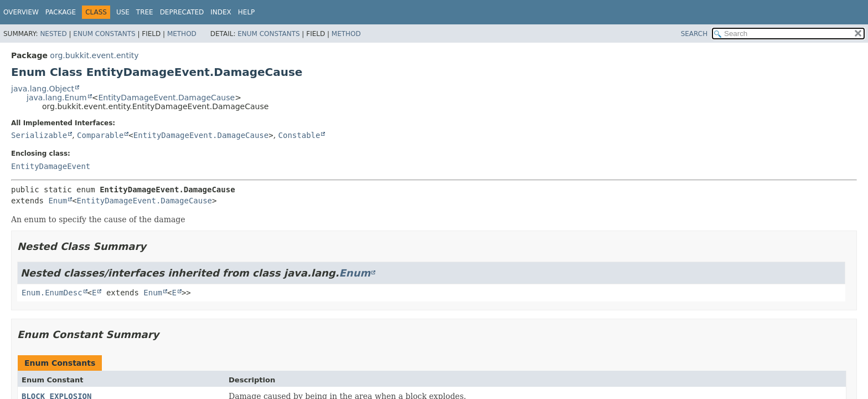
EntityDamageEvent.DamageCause (166, 98)
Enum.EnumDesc (52, 293)
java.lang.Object (43, 89)
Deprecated (182, 12)
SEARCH (694, 34)
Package (61, 12)
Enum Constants (104, 34)
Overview (21, 12)
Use (123, 12)
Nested (53, 34)
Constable (299, 135)
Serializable (39, 135)
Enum (58, 201)
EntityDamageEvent (51, 166)
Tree (145, 12)
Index (221, 12)
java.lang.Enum (57, 98)
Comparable (100, 135)
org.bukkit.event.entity (94, 55)
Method (182, 34)
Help (247, 12)
